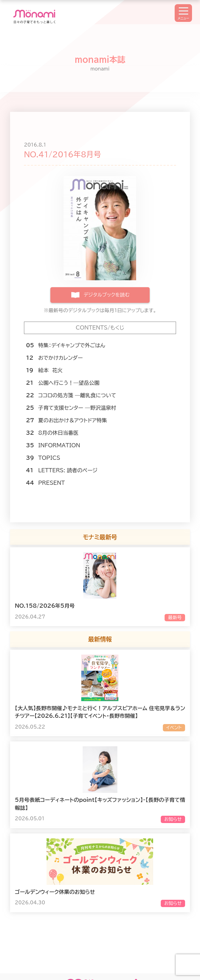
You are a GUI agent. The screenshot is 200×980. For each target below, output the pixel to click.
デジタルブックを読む (107, 295)
